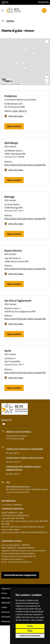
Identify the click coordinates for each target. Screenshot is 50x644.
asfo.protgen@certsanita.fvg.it (18, 486)
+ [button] (47, 75)
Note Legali (6, 598)
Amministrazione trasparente (20, 575)
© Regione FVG (5, 84)
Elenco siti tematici (9, 612)
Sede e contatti (14, 126)
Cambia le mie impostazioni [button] (30, 636)
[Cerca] (44, 10)
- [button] (47, 82)
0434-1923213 (20, 111)
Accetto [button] (30, 626)
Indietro (8, 21)
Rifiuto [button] (30, 631)
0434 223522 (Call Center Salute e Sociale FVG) (25, 165)
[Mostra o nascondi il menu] (3, 11)
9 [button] (47, 79)
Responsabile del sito (10, 602)
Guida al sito (6, 588)
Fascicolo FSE (43, 2)
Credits (4, 607)
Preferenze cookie (8, 621)
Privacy (4, 593)
